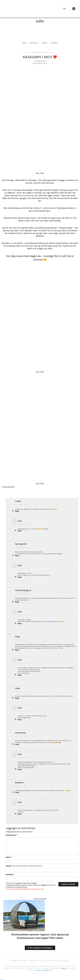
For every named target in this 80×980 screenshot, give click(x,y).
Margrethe (20, 781)
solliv (40, 21)
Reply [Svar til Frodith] (17, 511)
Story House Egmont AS (44, 969)
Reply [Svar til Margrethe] (17, 791)
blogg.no (64, 967)
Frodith (18, 501)
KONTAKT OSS (53, 960)
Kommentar (12, 834)
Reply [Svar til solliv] (20, 531)
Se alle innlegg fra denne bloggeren (40, 947)
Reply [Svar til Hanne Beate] (17, 743)
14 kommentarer (40, 61)
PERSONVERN (34, 960)
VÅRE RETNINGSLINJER (18, 960)
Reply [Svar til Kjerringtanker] (17, 555)
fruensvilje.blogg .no (24, 590)
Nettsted (10, 873)
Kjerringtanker (21, 544)
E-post (24, 865)
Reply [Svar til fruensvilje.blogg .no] (17, 601)
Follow (2, 979)
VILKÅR (43, 960)
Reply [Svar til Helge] (17, 649)
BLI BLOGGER (66, 960)
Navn (9, 856)
